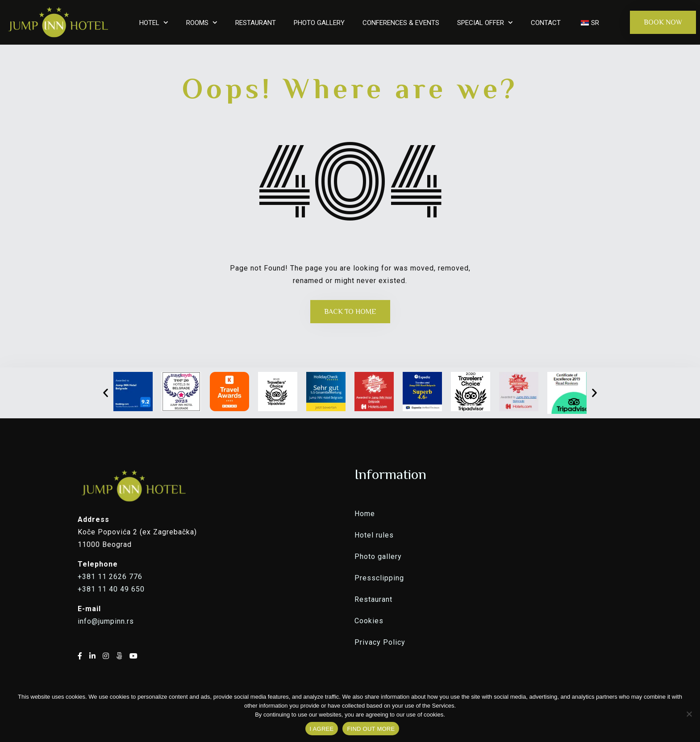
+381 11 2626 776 (110, 577)
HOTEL (149, 23)
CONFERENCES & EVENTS (401, 23)
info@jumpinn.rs (106, 621)
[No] (689, 714)
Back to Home (350, 312)
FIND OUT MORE (371, 729)
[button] (106, 393)
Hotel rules (374, 535)
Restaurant (373, 599)
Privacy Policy (380, 642)
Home (365, 514)
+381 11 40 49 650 (111, 589)
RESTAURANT (256, 23)
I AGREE (322, 729)
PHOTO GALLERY (319, 23)
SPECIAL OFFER (481, 23)
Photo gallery (378, 556)
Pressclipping (379, 578)
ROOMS (197, 23)
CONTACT (546, 23)
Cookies (369, 621)
